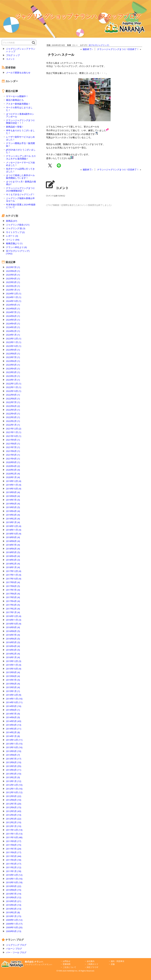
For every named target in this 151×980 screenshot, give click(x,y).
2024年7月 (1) (13, 312)
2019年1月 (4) (13, 522)
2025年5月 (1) (13, 275)
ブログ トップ (13, 55)
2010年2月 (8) (13, 912)
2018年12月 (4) (14, 526)
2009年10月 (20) (14, 927)
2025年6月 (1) (13, 271)
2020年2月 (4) (13, 474)
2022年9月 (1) (13, 395)
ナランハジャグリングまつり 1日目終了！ (118, 49)
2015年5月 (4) (13, 687)
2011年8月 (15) (14, 845)
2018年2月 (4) (13, 564)
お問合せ (67, 961)
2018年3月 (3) (13, 560)
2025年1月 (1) (13, 290)
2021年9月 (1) (13, 440)
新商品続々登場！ (15, 127)
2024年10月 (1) (14, 301)
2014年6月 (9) (13, 717)
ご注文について (69, 967)
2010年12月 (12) (14, 875)
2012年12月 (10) (14, 785)
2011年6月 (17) (14, 852)
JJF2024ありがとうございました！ (21, 151)
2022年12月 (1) (14, 383)
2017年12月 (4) (14, 571)
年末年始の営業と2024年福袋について (21, 206)
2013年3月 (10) (14, 774)
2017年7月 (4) (13, 590)
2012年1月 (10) (14, 826)
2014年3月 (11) (14, 729)
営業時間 (67, 964)
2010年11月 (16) (14, 879)
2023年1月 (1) (13, 380)
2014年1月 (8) (13, 736)
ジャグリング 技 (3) (16, 228)
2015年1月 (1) (13, 691)
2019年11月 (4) (14, 485)
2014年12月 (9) (14, 695)
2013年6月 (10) (14, 762)
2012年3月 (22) (14, 819)
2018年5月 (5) (13, 552)
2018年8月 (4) (13, 541)
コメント (10, 59)
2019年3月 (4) (13, 515)
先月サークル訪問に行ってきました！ (20, 170)
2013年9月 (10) (14, 751)
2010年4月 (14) (14, 905)
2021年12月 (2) (14, 429)
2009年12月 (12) (14, 920)
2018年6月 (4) (13, 549)
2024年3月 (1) (13, 327)
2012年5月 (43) (14, 811)
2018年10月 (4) (14, 534)
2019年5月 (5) (13, 507)
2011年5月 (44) (14, 856)
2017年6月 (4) (13, 594)
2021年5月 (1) (13, 455)
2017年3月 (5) (13, 605)
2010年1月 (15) (14, 916)
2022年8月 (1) (13, 399)
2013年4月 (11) (14, 770)
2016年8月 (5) (13, 631)
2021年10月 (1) (14, 436)
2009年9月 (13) (14, 931)
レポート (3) (12, 236)
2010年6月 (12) (14, 897)
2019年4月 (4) (13, 511)
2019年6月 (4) (13, 504)
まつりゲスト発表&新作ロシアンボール (20, 115)
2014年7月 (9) (13, 714)
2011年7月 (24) (14, 849)
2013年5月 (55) (14, 766)
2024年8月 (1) (13, 308)
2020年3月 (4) (13, 470)
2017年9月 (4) (13, 582)
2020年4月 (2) (13, 466)
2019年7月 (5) (13, 500)
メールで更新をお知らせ (18, 73)
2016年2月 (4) (13, 654)
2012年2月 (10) (14, 822)
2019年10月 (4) (14, 489)
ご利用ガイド (92, 964)
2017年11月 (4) (14, 575)
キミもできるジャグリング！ (20, 194)
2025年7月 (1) (13, 267)
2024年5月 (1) (13, 320)
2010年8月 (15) (14, 890)
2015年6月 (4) (13, 684)
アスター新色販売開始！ (18, 104)
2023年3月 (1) (13, 372)
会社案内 (91, 961)
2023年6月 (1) (13, 361)
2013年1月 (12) (14, 781)
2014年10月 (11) (14, 702)
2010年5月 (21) (14, 901)
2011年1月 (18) (14, 871)
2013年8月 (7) (13, 755)
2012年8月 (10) (14, 800)
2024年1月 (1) (13, 335)
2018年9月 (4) (13, 537)
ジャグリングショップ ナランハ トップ (21, 50)
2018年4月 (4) (13, 556)
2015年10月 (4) (14, 669)
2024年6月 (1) (13, 316)
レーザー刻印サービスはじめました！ (20, 138)
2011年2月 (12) (14, 867)
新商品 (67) (12, 221)
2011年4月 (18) (14, 860)
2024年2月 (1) (13, 331)
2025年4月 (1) (13, 278)
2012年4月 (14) (14, 815)
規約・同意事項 (117, 961)
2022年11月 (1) (14, 387)
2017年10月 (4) (14, 579)
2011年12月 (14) (14, 830)
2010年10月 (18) (14, 882)
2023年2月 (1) (13, 376)
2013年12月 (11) (14, 740)
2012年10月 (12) (14, 792)
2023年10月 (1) (14, 346)
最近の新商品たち (15, 100)
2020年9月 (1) (13, 462)
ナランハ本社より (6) (16, 247)
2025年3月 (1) (13, 282)
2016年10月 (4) (14, 624)
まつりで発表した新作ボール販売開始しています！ (20, 177)
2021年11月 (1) (14, 432)
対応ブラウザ (92, 967)
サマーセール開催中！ (17, 96)
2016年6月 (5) (13, 639)
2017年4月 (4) (13, 601)
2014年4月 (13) (14, 725)
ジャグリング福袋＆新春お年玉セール (20, 199)
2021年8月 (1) (13, 444)
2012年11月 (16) (14, 789)
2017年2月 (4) (13, 609)
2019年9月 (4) (13, 492)
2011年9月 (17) (14, 841)
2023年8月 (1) (13, 353)
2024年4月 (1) (13, 323)
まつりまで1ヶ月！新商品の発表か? (21, 183)
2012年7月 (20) (14, 804)
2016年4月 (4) (13, 646)
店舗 (113, 964)
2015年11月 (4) (14, 665)
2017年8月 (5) (13, 586)
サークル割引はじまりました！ (19, 109)
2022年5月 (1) (13, 410)
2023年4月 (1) (13, 368)
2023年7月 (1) (13, 357)
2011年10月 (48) (14, 837)
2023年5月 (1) (13, 365)
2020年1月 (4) (13, 477)
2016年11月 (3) (14, 620)
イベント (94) (13, 240)
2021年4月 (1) (13, 459)
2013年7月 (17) (14, 759)
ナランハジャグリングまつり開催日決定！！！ (20, 122)
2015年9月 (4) (13, 672)
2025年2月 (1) (13, 286)
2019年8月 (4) (13, 496)
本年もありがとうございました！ (20, 132)
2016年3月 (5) (13, 650)
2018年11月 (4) (14, 530)
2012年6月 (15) (14, 807)
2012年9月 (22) (14, 796)
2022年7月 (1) (13, 402)
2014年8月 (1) (13, 710)
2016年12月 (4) (14, 616)
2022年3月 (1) (13, 417)
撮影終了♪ (88, 49)
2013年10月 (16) (14, 747)
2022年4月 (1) (13, 414)
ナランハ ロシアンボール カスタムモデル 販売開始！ (21, 157)
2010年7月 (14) (14, 894)
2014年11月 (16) (14, 699)
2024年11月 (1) (14, 297)
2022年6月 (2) (13, 406)
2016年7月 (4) (13, 635)
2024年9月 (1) (13, 305)
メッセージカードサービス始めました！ (20, 164)
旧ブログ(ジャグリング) (99, 45)
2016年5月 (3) (13, 642)
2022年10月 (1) (14, 391)
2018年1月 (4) (13, 567)
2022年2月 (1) (13, 421)
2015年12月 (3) (14, 661)
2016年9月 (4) (13, 627)
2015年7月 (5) (13, 680)
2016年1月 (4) (13, 657)
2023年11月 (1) (14, 342)
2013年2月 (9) (13, 777)
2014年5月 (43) (14, 721)
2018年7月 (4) (13, 545)
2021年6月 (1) (13, 451)
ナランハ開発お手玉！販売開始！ (20, 144)
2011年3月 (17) (14, 864)
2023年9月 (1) (13, 350)
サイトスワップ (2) (15, 232)
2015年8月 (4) (13, 676)
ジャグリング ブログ (16, 945)
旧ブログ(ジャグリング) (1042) (18, 252)
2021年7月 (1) (13, 447)
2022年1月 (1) (13, 425)
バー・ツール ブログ (16, 952)
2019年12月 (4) (14, 481)
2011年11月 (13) (14, 834)
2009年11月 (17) (14, 924)
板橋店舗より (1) (14, 243)
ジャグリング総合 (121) (18, 225)
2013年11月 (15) (14, 744)
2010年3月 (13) (14, 909)
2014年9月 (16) (14, 706)
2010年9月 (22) (14, 886)
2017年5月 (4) (13, 597)
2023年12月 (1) (14, 338)
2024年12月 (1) (14, 293)
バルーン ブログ (14, 949)
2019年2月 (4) (13, 519)
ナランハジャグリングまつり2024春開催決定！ (20, 189)
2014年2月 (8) (13, 732)
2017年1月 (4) (13, 612)
